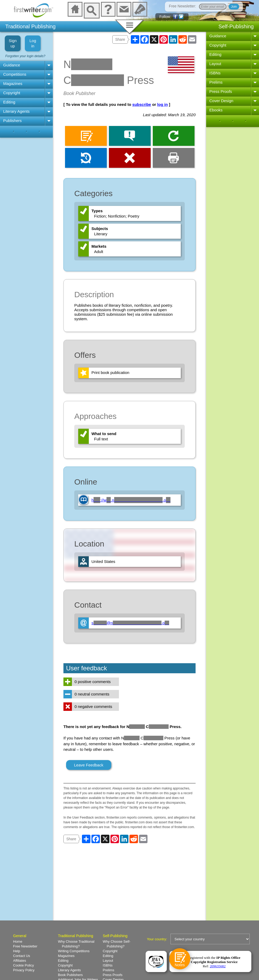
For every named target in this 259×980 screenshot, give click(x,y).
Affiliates (20, 961)
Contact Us (22, 956)
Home (18, 941)
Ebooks (216, 110)
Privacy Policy (24, 970)
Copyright (12, 93)
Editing (9, 102)
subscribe (142, 104)
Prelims (216, 82)
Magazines (13, 83)
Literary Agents (16, 111)
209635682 (218, 966)
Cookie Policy (24, 965)
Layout (215, 64)
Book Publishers (70, 975)
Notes (180, 965)
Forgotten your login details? (25, 56)
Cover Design (221, 101)
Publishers (12, 121)
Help (17, 951)
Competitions (15, 74)
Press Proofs (221, 91)
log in (163, 104)
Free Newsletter (25, 946)
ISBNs (215, 73)
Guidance (12, 65)
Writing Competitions (74, 951)
